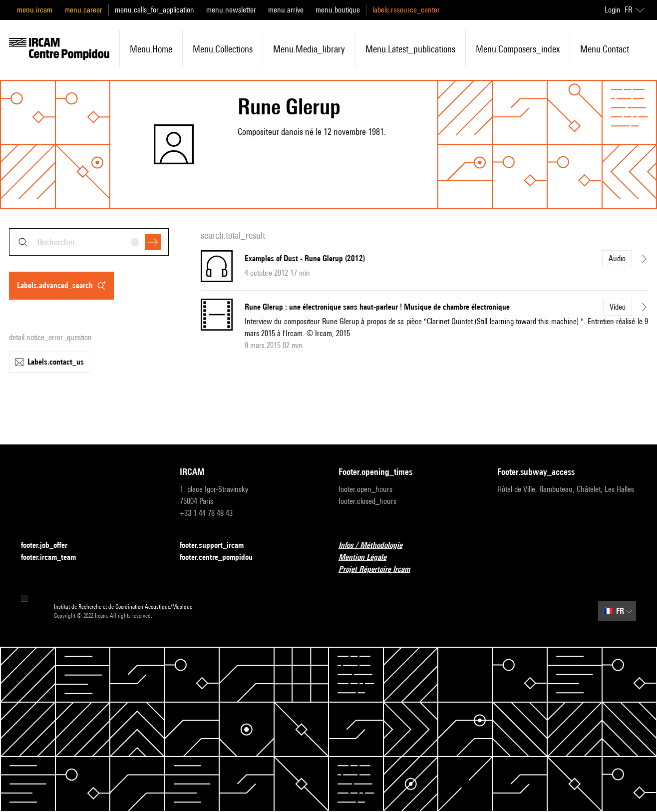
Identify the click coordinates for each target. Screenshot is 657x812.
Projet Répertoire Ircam (380, 570)
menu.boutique (338, 10)
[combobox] (89, 242)
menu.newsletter (231, 10)
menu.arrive (286, 10)
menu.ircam (35, 10)
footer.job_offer (50, 546)
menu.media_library (309, 49)
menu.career (83, 10)
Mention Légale (368, 558)
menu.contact (605, 49)
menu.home (151, 49)
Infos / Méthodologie (376, 546)
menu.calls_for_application (155, 10)
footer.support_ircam (218, 546)
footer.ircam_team (54, 558)
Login (613, 10)
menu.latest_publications (410, 49)
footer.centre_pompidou (222, 558)
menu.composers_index (518, 49)
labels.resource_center (406, 10)
